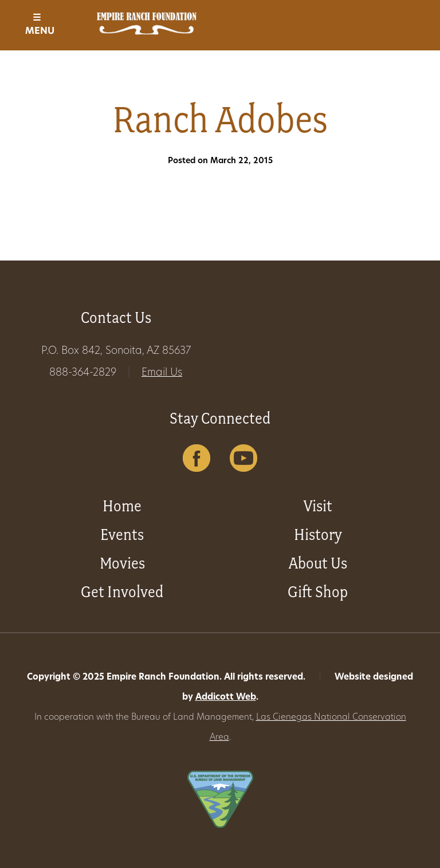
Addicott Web (226, 698)
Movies (122, 563)
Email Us (162, 373)
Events (122, 534)
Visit (318, 506)
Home (122, 506)
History (318, 534)
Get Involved (122, 592)
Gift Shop (318, 592)
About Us (318, 563)
